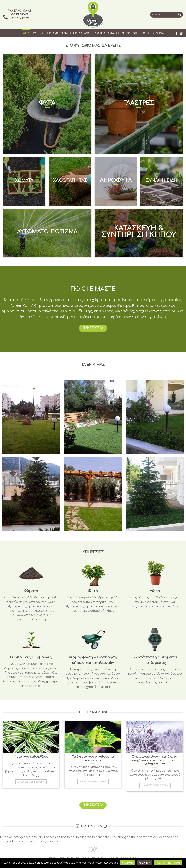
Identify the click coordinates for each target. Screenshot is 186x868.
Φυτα (64, 33)
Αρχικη (26, 33)
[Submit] (180, 15)
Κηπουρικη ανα (81, 33)
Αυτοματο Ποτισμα (46, 33)
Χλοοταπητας (137, 33)
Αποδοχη (127, 863)
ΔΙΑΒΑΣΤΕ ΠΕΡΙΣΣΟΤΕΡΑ (31, 782)
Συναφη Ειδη (116, 33)
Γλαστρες (100, 33)
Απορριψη (144, 863)
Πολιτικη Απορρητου (168, 863)
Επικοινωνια (156, 33)
